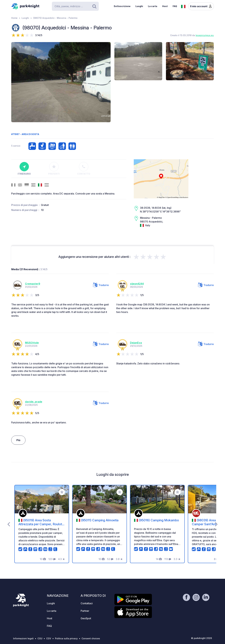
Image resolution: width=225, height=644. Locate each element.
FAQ (175, 6)
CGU (40, 638)
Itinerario (24, 169)
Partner (85, 611)
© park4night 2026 (201, 638)
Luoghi (139, 6)
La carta (153, 6)
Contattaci (87, 603)
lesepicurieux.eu (205, 35)
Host (165, 6)
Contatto (84, 169)
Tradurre (101, 285)
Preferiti (54, 169)
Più (18, 440)
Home (14, 18)
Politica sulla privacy (66, 638)
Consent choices (91, 638)
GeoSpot (86, 618)
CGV (49, 638)
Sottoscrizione (122, 6)
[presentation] (9, 524)
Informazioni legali (23, 638)
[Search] (75, 6)
